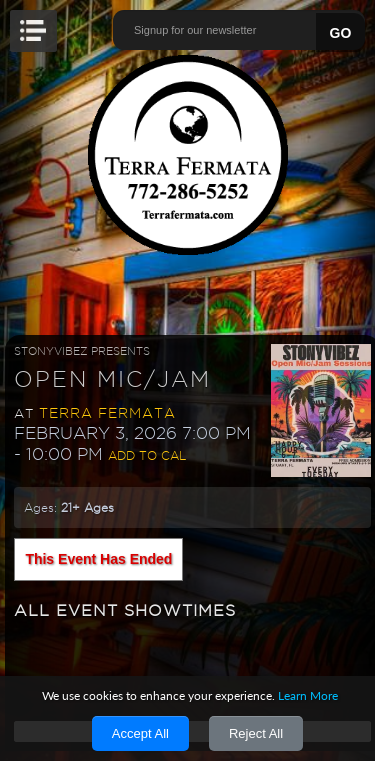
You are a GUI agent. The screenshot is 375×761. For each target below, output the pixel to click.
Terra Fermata (107, 413)
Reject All (256, 733)
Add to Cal (147, 455)
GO (341, 33)
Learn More (308, 695)
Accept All (140, 733)
